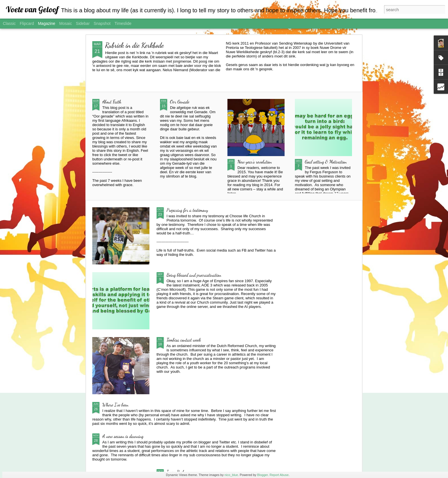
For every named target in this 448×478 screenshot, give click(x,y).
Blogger (262, 475)
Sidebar (83, 23)
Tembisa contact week (184, 340)
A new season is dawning (123, 436)
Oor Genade (180, 102)
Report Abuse (279, 475)
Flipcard (27, 23)
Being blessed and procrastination (194, 275)
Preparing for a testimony (187, 210)
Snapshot (102, 23)
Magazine (47, 23)
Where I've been (115, 405)
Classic (9, 23)
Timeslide (123, 23)
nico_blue (231, 475)
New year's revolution (255, 162)
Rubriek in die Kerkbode (134, 45)
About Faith (112, 102)
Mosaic (65, 23)
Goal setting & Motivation (326, 162)
